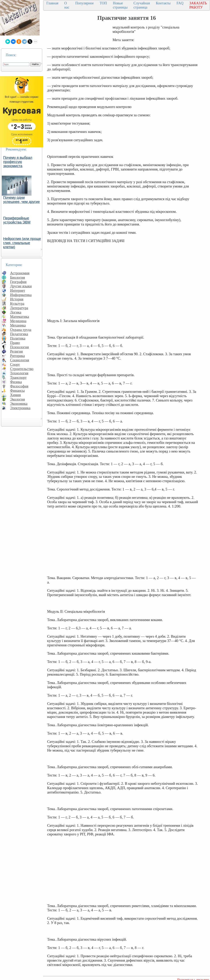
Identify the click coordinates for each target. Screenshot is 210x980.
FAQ (180, 3)
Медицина (18, 321)
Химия (15, 395)
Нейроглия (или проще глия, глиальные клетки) (22, 243)
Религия (16, 351)
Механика (18, 325)
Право (15, 343)
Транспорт (18, 377)
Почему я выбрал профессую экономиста (18, 162)
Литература (19, 308)
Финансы (17, 391)
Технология (19, 373)
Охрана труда (21, 330)
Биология (18, 277)
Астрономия (20, 273)
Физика (16, 382)
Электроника (20, 408)
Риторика (17, 356)
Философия (19, 386)
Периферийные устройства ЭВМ (17, 220)
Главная (52, 3)
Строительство (22, 369)
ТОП (103, 3)
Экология (17, 399)
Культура (17, 303)
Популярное (84, 3)
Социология (20, 360)
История (17, 299)
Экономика (19, 404)
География (18, 282)
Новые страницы (120, 5)
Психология (19, 347)
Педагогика (19, 334)
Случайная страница (142, 5)
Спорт (15, 364)
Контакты (163, 3)
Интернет (18, 290)
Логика (16, 312)
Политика (18, 338)
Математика (20, 317)
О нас (67, 5)
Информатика (21, 295)
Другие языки (21, 286)
